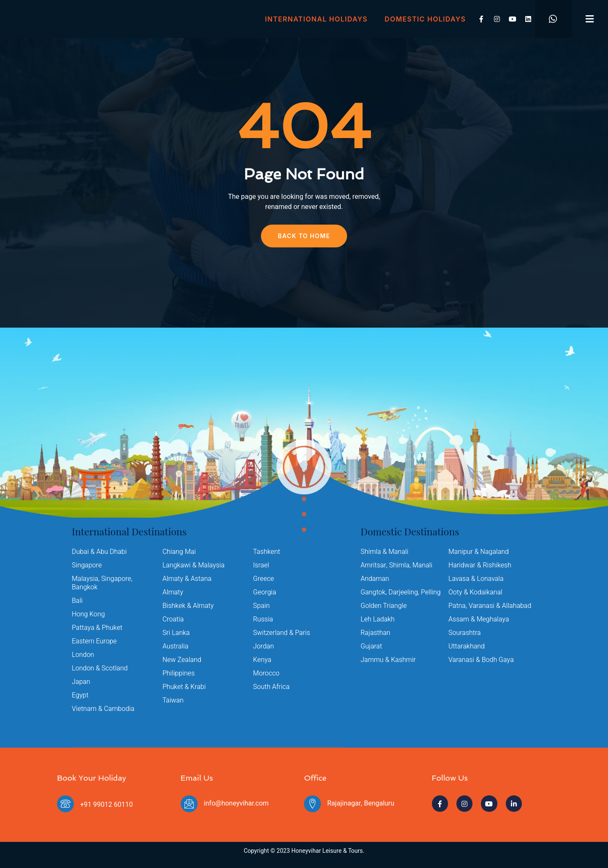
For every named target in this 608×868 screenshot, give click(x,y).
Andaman (375, 579)
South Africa (271, 687)
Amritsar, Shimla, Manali (396, 565)
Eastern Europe (94, 641)
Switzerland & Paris (281, 633)
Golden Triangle (384, 606)
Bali (77, 601)
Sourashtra (465, 633)
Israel (261, 565)
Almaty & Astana (187, 579)
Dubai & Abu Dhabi (99, 552)
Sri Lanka (176, 633)
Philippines (179, 673)
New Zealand (182, 660)
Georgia (265, 592)
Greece (263, 579)
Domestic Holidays (425, 19)
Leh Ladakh (378, 619)
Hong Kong (88, 614)
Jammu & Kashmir (388, 660)
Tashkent (266, 552)
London (83, 655)
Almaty (173, 592)
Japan (81, 682)
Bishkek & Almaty (188, 606)
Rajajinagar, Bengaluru (361, 803)
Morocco (266, 673)
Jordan (263, 646)
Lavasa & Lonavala (476, 579)
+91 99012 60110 (106, 805)
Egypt (80, 695)
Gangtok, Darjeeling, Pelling (401, 592)
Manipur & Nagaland (479, 552)
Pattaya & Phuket (97, 628)
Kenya (262, 660)
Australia (176, 646)
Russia (263, 619)
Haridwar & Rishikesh (480, 565)
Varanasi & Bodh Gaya (481, 660)
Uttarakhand (467, 646)
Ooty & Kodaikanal (475, 592)
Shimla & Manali (384, 552)
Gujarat (371, 646)
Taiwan (173, 700)
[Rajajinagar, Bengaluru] (312, 804)
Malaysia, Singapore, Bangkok (102, 583)
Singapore (87, 565)
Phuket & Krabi (184, 687)
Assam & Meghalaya (479, 619)
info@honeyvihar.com (236, 803)
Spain (261, 606)
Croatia (173, 619)
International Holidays (316, 19)
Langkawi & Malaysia (194, 565)
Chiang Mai (179, 552)
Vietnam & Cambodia (103, 709)
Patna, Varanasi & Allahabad (490, 606)
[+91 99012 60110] (65, 804)
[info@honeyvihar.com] (189, 804)
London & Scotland (100, 668)
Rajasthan (376, 633)
